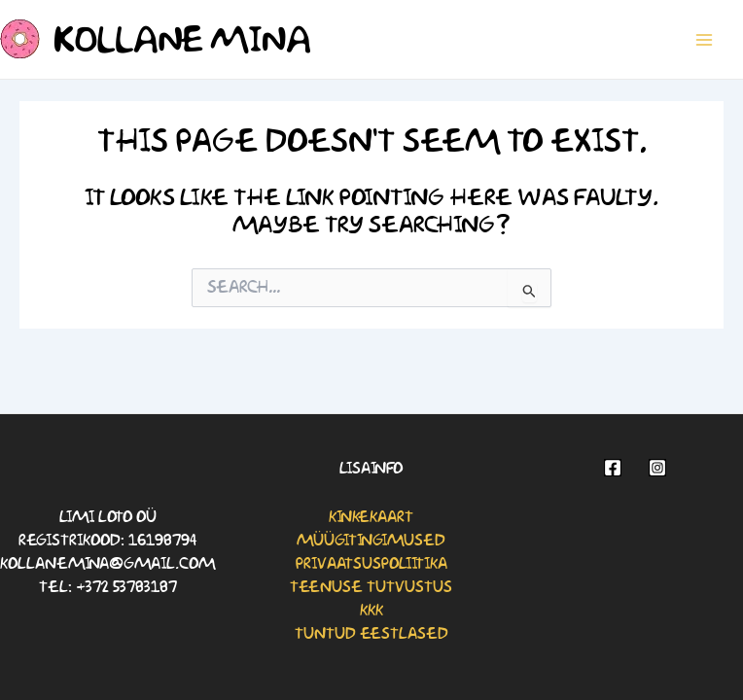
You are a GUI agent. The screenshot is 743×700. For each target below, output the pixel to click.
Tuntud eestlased (371, 634)
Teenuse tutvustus (371, 588)
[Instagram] (657, 468)
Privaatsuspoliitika (371, 564)
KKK (371, 611)
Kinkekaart (371, 518)
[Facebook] (613, 468)
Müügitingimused (371, 541)
